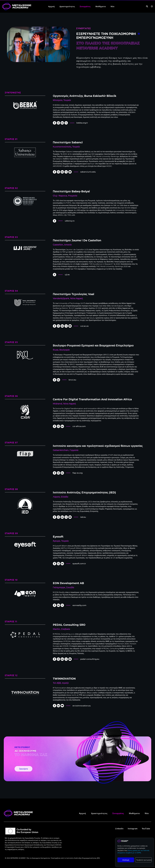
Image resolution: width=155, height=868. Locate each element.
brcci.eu (72, 380)
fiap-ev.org (78, 473)
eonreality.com (79, 605)
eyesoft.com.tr (79, 564)
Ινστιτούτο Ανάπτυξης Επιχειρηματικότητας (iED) (83, 862)
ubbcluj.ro (70, 221)
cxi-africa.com (79, 426)
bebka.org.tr (82, 123)
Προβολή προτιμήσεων (144, 860)
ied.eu (83, 517)
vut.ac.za (84, 326)
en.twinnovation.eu (82, 706)
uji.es (67, 275)
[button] (147, 6)
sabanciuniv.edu (88, 172)
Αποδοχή (126, 860)
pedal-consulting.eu (90, 659)
